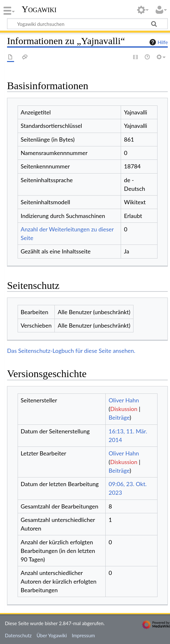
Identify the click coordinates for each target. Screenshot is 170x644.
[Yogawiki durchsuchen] (87, 24)
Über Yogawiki (52, 635)
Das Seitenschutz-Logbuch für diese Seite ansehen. (71, 351)
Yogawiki (39, 9)
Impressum (83, 635)
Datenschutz (18, 635)
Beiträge (119, 417)
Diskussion (124, 409)
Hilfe (158, 42)
